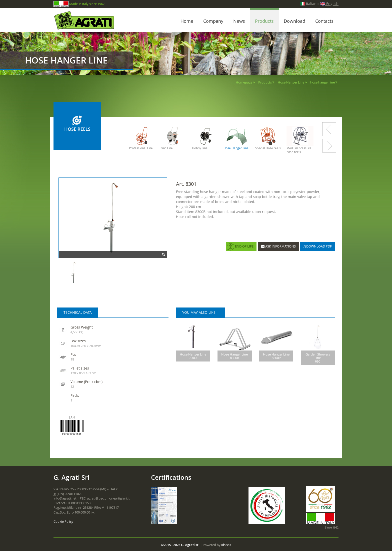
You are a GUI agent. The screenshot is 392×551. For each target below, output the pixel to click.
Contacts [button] (324, 21)
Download (294, 21)
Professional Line (141, 148)
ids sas (226, 545)
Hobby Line (200, 148)
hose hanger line (322, 82)
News (239, 21)
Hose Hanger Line (291, 82)
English (329, 4)
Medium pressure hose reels (299, 150)
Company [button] (213, 21)
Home (187, 21)
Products (264, 21)
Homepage (244, 82)
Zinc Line (167, 148)
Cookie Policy (63, 521)
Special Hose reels (268, 148)
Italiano (310, 4)
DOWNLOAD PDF (317, 246)
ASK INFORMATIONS (278, 246)
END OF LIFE (240, 247)
